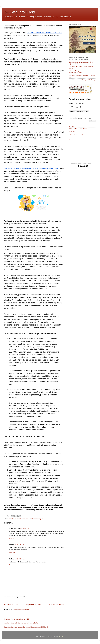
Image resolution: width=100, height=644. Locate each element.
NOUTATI (72, 126)
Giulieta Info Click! (20, 12)
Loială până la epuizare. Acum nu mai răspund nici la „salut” (80, 72)
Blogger (61, 636)
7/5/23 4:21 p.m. (20, 559)
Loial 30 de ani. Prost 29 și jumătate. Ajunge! (82, 80)
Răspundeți (12, 538)
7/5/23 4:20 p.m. (20, 545)
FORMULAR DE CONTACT (78, 129)
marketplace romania (23, 519)
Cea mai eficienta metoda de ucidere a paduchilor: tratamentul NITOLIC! (26, 627)
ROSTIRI (72, 132)
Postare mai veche (56, 604)
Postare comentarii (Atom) (21, 609)
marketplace (12, 519)
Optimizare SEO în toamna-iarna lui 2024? (17, 619)
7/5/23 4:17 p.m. (25, 528)
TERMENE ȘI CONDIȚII (77, 134)
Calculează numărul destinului (79, 111)
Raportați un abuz (76, 140)
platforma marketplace (37, 519)
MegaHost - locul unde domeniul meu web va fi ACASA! (21, 623)
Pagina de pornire (33, 604)
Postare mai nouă (11, 604)
